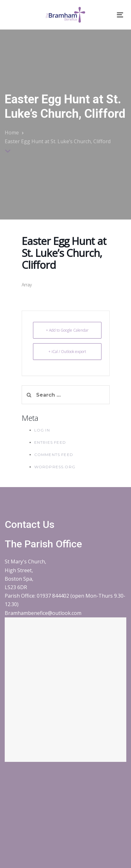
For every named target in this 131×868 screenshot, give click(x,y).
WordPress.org (55, 467)
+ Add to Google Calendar (67, 330)
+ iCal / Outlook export (67, 352)
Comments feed (54, 455)
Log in (42, 430)
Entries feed (50, 442)
